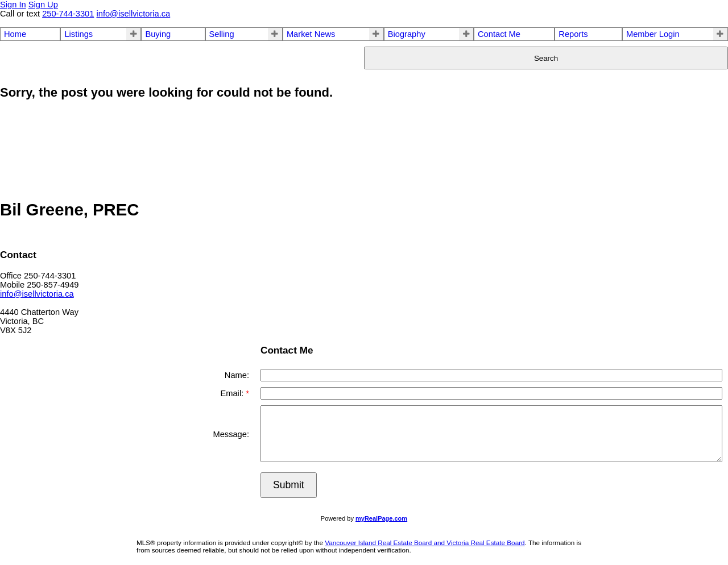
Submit (289, 485)
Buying (158, 34)
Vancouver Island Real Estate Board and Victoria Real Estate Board (425, 543)
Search (546, 58)
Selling (222, 34)
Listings (78, 34)
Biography (407, 34)
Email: (233, 393)
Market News (311, 34)
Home (15, 34)
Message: (231, 434)
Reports (573, 34)
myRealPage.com (381, 518)
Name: (237, 375)
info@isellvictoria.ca (37, 294)
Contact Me (499, 34)
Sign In (13, 5)
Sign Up (43, 5)
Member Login (653, 34)
